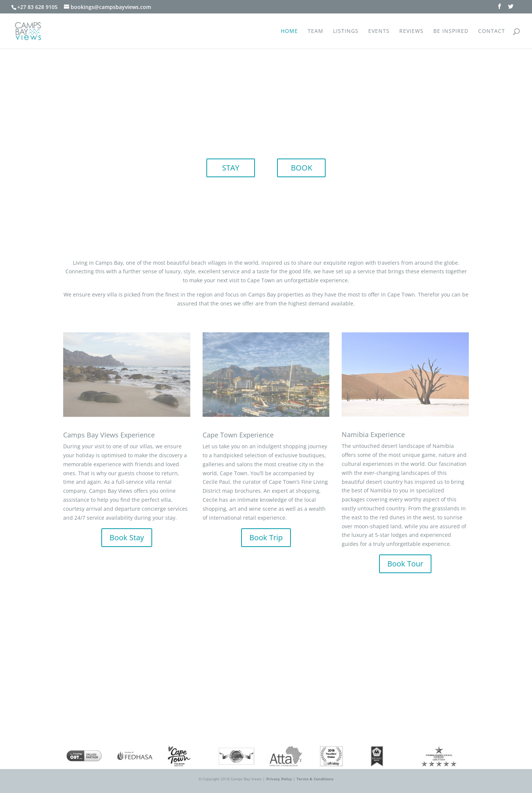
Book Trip (266, 537)
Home (289, 31)
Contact (492, 31)
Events (379, 31)
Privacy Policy (279, 779)
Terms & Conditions (315, 779)
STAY (231, 168)
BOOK (302, 168)
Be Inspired (451, 31)
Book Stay (127, 537)
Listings (346, 31)
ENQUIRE (266, 673)
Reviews (411, 31)
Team (316, 31)
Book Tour (405, 564)
